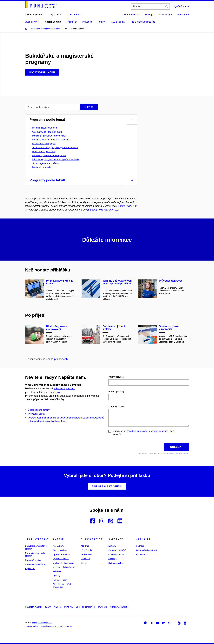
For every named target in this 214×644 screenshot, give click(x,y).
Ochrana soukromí (168, 454)
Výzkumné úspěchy (61, 554)
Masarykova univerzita (42, 623)
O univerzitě (92, 539)
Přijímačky (72, 22)
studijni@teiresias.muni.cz (103, 210)
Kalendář (140, 546)
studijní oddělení (127, 206)
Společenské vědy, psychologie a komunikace (55, 148)
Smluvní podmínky (183, 454)
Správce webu (31, 626)
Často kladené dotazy (39, 410)
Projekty (56, 576)
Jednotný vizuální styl (119, 607)
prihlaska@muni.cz (64, 389)
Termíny (101, 22)
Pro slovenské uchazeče (143, 22)
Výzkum (58, 539)
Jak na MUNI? (32, 22)
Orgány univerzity (116, 554)
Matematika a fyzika (42, 167)
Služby (84, 563)
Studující (150, 15)
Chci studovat (37, 539)
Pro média (141, 554)
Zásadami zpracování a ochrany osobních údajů (150, 431)
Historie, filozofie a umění (45, 128)
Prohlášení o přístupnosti (51, 626)
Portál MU (69, 607)
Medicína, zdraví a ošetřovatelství (49, 136)
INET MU (58, 607)
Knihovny (112, 559)
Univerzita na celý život (35, 564)
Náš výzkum (58, 546)
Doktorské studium (33, 560)
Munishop (103, 607)
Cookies (69, 626)
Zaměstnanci (166, 15)
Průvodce (87, 22)
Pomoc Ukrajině (132, 15)
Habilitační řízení (60, 580)
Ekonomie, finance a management (49, 155)
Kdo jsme (85, 546)
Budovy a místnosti (117, 563)
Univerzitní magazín (34, 607)
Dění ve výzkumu (60, 550)
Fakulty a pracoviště (117, 550)
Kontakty (112, 546)
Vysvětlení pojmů (36, 414)
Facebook (54, 392)
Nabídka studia (53, 22)
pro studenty (61, 359)
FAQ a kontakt (118, 22)
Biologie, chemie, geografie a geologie (51, 140)
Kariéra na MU (87, 554)
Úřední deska (87, 550)
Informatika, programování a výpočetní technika (56, 159)
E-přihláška (30, 569)
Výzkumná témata (61, 559)
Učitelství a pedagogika (44, 144)
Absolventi (183, 15)
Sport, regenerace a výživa (46, 163)
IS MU (48, 607)
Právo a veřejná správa (44, 152)
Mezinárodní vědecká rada (64, 567)
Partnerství (85, 559)
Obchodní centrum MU (86, 607)
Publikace (57, 571)
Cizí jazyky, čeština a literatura (47, 132)
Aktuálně (143, 539)
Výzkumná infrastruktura (63, 563)
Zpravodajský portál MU (146, 550)
